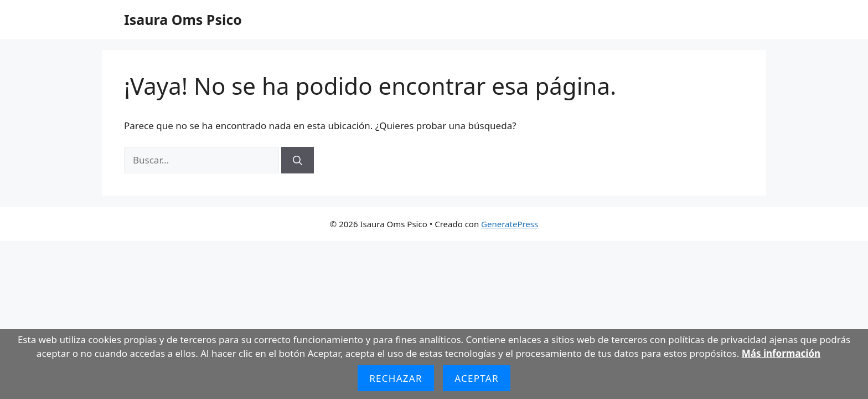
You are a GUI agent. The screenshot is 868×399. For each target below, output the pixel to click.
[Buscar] (298, 160)
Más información (781, 353)
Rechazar (396, 378)
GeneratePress (510, 224)
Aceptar (477, 378)
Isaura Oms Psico (183, 19)
